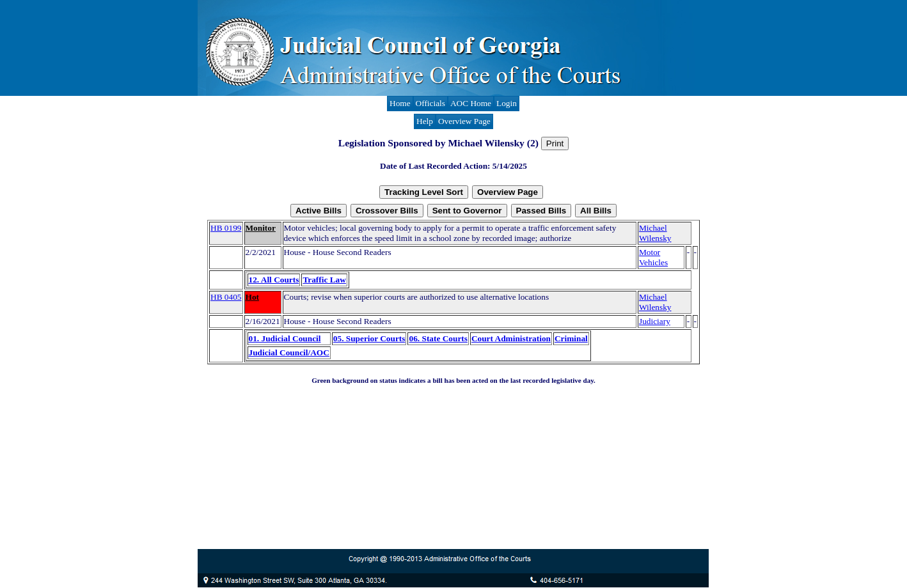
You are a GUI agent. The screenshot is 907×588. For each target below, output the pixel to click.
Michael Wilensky (655, 233)
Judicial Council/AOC (289, 352)
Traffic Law (324, 280)
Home (400, 103)
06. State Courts (438, 338)
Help (425, 121)
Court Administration (511, 338)
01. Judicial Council (285, 338)
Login (507, 103)
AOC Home (471, 103)
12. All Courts (274, 280)
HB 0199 (226, 228)
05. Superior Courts (369, 338)
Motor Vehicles (653, 257)
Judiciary (655, 321)
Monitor (261, 228)
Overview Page (464, 121)
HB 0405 (226, 297)
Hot (252, 297)
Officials (430, 103)
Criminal (571, 338)
